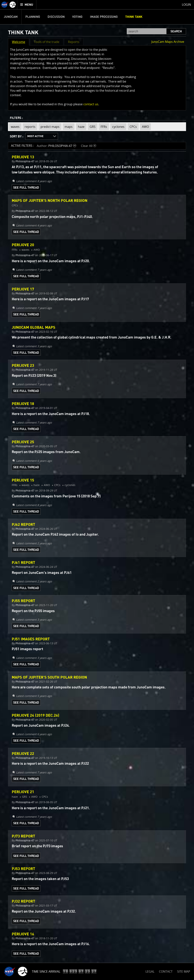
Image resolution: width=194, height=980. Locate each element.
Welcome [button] (19, 42)
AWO (144, 127)
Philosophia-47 (25, 161)
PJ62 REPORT (23, 525)
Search (176, 31)
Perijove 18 (23, 404)
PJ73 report (23, 836)
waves (14, 127)
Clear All (89, 146)
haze (80, 127)
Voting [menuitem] (77, 17)
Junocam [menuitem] (11, 17)
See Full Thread (26, 188)
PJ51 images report (31, 639)
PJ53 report (23, 869)
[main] (97, 490)
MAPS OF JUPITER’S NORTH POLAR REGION (50, 201)
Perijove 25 (23, 442)
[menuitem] (27, 5)
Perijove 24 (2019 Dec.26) (36, 715)
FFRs (103, 127)
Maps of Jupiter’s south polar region (49, 677)
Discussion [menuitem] (56, 17)
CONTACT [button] (166, 971)
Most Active (35, 136)
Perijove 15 (23, 480)
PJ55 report (23, 601)
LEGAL (150, 971)
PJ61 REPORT (23, 563)
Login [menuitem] (186, 5)
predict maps (49, 127)
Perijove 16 (23, 934)
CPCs (132, 127)
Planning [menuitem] (33, 17)
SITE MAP (184, 971)
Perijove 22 (23, 754)
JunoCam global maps (34, 328)
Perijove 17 (23, 289)
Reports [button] (74, 42)
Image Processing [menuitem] (104, 17)
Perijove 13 (23, 157)
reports (29, 127)
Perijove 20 (23, 245)
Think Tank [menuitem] (134, 17)
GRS (92, 127)
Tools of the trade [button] (47, 42)
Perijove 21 (23, 792)
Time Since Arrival (46, 971)
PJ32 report (23, 901)
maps (68, 127)
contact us (91, 104)
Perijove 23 (23, 366)
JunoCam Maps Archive (168, 42)
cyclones (117, 127)
